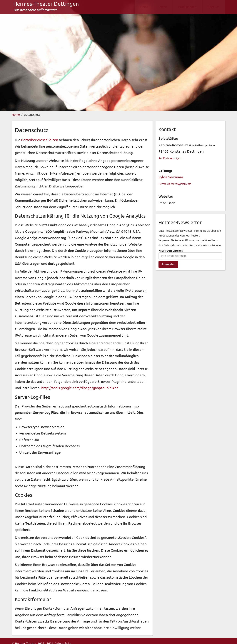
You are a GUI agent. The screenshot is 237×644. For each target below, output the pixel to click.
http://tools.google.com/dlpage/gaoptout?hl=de (80, 388)
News (163, 7)
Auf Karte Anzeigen (170, 158)
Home (144, 7)
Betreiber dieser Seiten (40, 140)
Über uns (213, 7)
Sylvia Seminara (171, 177)
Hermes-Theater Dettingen (46, 4)
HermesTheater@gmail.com (175, 184)
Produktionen (187, 7)
